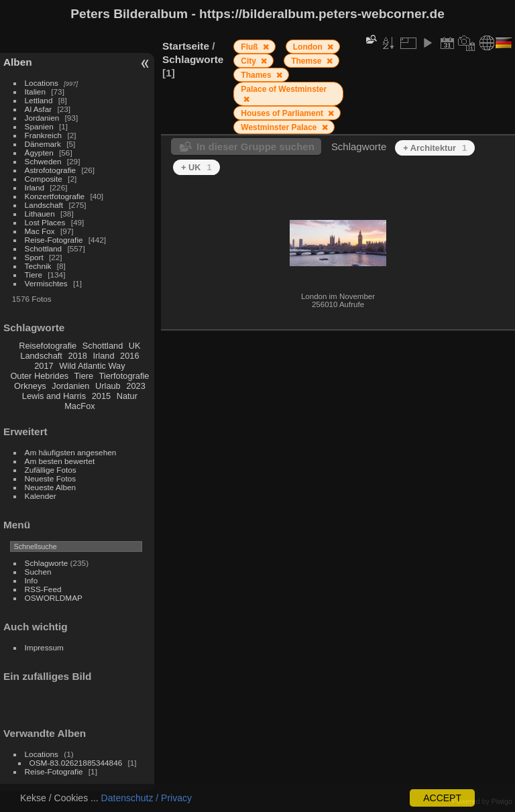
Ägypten (39, 153)
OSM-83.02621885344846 (76, 763)
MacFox (80, 406)
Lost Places (45, 222)
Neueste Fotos (51, 478)
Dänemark (43, 144)
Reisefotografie (48, 346)
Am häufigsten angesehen (71, 452)
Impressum (44, 647)
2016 (129, 356)
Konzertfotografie (55, 196)
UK (135, 346)
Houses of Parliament (283, 113)
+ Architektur (435, 148)
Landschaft (44, 205)
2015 (101, 396)
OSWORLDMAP (54, 598)
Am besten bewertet (60, 461)
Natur (127, 396)
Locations (42, 83)
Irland (35, 187)
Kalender (41, 496)
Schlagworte (47, 563)
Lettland (39, 100)
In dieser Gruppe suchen (255, 147)
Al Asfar (39, 109)
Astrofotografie (51, 170)
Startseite (186, 46)
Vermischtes (46, 283)
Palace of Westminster (284, 89)
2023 (135, 386)
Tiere (34, 275)
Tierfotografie (124, 376)
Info (32, 580)
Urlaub (108, 386)
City (249, 61)
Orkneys (30, 386)
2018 (77, 356)
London (309, 47)
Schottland (44, 248)
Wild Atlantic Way (92, 366)
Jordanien (42, 118)
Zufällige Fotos (51, 470)
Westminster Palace (280, 127)
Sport (34, 257)
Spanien (39, 126)
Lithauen (40, 214)
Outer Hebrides (39, 376)
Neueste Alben (51, 487)
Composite (44, 179)
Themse (307, 61)
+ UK (196, 167)
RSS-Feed (43, 589)
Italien (35, 92)
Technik (38, 266)
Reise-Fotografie (54, 240)
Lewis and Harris (54, 396)
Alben (18, 62)
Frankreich (44, 135)
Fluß (250, 47)
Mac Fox (40, 231)
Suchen (38, 572)
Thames (257, 75)
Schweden (43, 161)
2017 (44, 366)
